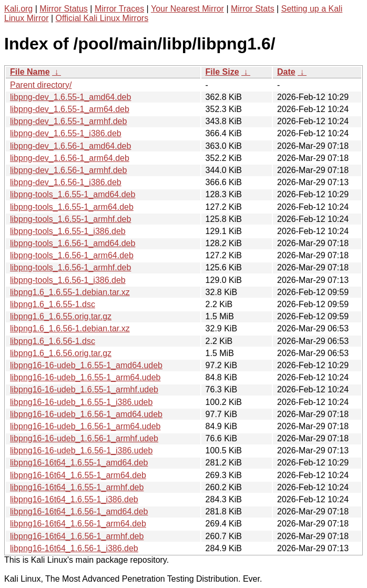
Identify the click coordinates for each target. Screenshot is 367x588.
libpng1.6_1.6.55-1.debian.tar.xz (70, 292)
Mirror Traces (119, 9)
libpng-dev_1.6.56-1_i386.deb (66, 182)
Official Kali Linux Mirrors (102, 18)
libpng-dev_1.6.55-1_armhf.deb (68, 121)
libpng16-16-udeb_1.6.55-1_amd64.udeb (86, 365)
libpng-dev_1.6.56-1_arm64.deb (70, 158)
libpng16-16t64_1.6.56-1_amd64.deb (79, 511)
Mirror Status (64, 9)
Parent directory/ (41, 85)
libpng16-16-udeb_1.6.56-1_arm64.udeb (85, 426)
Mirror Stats (253, 9)
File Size (222, 72)
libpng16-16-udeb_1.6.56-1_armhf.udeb (84, 438)
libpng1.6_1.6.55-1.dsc (53, 304)
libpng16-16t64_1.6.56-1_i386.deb (74, 548)
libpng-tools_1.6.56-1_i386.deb (68, 280)
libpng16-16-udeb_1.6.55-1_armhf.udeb (84, 389)
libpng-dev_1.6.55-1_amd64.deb (70, 97)
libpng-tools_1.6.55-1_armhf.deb (70, 219)
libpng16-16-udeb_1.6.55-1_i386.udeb (81, 402)
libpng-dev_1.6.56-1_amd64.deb (70, 146)
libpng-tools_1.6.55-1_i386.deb (68, 231)
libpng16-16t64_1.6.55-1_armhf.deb (77, 487)
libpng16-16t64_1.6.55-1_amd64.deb (79, 463)
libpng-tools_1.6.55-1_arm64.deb (72, 207)
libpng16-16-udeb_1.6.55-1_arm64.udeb (85, 377)
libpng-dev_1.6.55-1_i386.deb (66, 133)
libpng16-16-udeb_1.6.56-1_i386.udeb (81, 450)
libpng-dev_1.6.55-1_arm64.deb (70, 109)
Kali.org (18, 9)
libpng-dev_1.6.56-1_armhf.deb (68, 170)
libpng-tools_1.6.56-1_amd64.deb (73, 243)
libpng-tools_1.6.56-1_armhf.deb (70, 267)
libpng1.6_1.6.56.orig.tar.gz (61, 353)
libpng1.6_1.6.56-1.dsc (53, 341)
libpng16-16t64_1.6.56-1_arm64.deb (78, 524)
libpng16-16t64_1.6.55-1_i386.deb (74, 499)
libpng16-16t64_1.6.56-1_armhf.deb (77, 536)
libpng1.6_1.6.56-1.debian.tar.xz (70, 328)
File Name (30, 72)
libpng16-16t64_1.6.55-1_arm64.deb (78, 475)
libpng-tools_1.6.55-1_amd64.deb (73, 194)
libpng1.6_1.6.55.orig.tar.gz (61, 316)
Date (286, 72)
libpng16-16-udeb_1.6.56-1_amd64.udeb (86, 414)
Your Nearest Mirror (187, 9)
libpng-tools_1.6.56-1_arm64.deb (72, 255)
